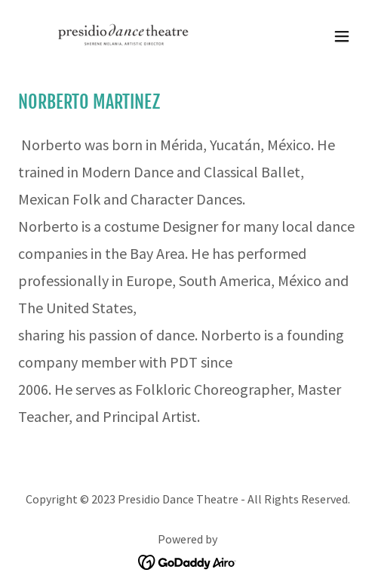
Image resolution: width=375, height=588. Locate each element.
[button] (342, 36)
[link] (109, 36)
